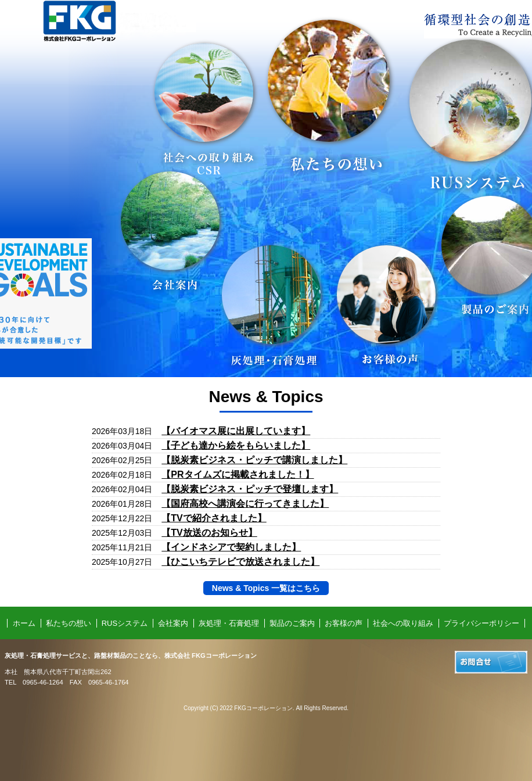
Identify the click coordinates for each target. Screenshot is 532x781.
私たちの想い (69, 623)
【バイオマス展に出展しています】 (236, 431)
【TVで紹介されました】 (214, 518)
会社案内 (173, 623)
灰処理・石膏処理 (229, 623)
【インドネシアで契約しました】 (231, 547)
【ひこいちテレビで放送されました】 (240, 562)
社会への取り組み (403, 623)
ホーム (24, 623)
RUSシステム (125, 623)
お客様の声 (344, 623)
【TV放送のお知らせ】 (209, 533)
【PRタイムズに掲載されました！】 (238, 474)
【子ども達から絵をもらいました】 (236, 445)
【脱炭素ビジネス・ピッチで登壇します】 (250, 489)
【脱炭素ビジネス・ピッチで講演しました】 (254, 460)
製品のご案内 (292, 623)
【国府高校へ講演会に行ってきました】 (245, 504)
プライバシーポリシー (481, 623)
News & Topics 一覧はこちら (266, 588)
